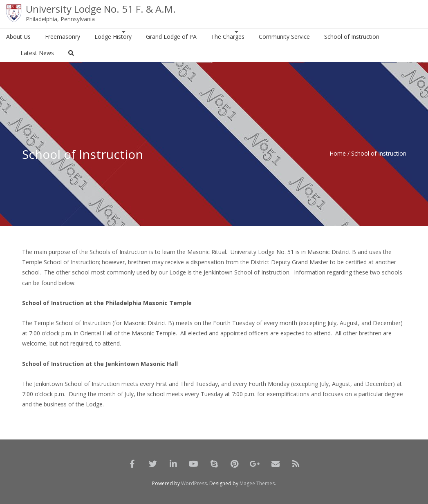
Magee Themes (257, 483)
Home (338, 153)
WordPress (194, 483)
